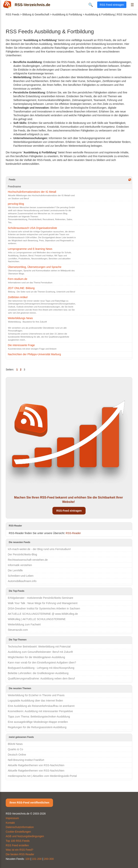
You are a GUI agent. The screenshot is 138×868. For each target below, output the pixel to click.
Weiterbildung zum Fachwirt (24, 624)
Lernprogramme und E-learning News (30, 249)
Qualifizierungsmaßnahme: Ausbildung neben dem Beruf (41, 678)
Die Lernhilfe (15, 570)
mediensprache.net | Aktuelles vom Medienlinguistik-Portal (42, 776)
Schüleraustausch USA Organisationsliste (32, 228)
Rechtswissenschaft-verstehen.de (28, 560)
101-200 (37, 859)
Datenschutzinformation (20, 827)
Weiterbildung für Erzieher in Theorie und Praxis (36, 695)
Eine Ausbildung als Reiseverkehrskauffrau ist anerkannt (41, 706)
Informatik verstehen (20, 565)
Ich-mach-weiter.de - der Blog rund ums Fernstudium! (39, 549)
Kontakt (10, 823)
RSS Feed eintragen (112, 5)
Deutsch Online (17, 755)
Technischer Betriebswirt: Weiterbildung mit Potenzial (39, 647)
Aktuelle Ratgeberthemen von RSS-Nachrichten (36, 765)
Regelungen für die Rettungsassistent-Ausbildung (37, 727)
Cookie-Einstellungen (18, 832)
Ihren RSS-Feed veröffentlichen (29, 803)
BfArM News (15, 744)
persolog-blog (16, 204)
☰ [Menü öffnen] (132, 5)
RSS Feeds (13, 14)
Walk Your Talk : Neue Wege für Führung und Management (43, 603)
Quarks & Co (15, 749)
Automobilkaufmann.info (22, 581)
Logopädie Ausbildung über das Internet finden (35, 701)
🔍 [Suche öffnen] (91, 5)
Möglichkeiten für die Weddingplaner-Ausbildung (36, 657)
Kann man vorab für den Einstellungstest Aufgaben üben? (42, 663)
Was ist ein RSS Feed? (19, 850)
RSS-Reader (73, 533)
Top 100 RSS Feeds (18, 841)
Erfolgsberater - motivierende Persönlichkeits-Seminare (41, 598)
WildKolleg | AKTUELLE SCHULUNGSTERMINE (37, 619)
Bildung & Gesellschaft (36, 14)
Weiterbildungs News (20, 318)
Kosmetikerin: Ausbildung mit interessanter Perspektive (40, 711)
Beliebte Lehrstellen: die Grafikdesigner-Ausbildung (38, 673)
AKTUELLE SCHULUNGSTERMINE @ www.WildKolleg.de (43, 614)
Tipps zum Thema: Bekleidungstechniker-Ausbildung (39, 717)
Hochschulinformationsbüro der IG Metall (32, 192)
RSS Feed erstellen (17, 845)
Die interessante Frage (21, 345)
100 (28, 859)
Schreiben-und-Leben (21, 576)
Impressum (12, 818)
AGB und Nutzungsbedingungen (25, 836)
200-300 (49, 859)
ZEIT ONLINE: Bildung (21, 288)
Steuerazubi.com (18, 630)
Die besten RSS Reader (20, 854)
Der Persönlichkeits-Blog (22, 554)
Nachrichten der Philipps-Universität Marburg (34, 354)
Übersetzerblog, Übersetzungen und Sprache (35, 267)
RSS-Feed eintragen (69, 511)
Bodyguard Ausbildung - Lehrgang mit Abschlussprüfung (41, 668)
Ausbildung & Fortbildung (67, 14)
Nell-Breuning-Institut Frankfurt (26, 760)
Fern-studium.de (18, 279)
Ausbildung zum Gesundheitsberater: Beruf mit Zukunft (40, 652)
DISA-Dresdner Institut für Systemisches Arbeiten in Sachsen (44, 608)
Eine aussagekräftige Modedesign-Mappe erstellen (38, 722)
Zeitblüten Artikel (18, 297)
